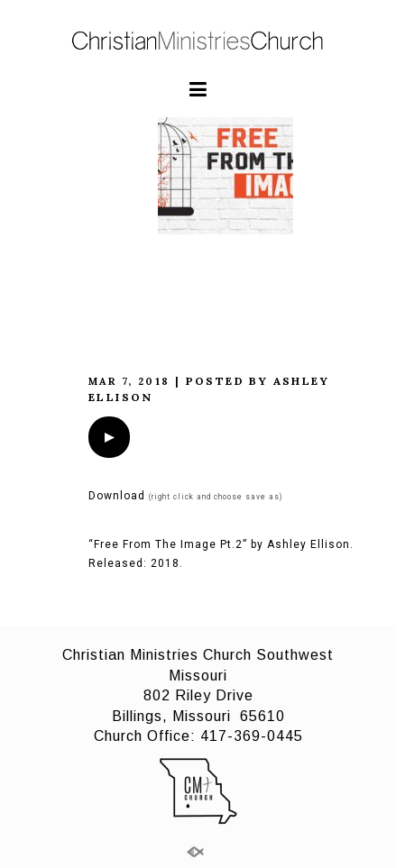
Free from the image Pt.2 (200, 306)
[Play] (109, 437)
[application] (109, 437)
